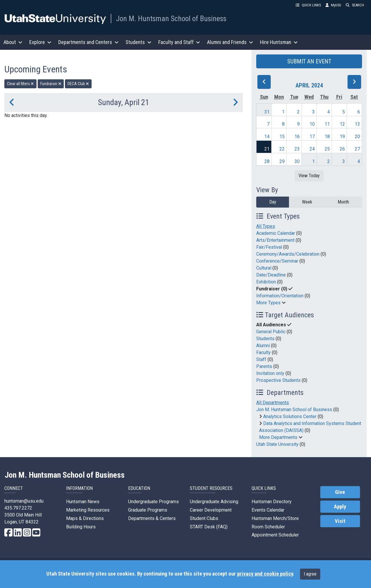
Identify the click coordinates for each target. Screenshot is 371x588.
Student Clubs (204, 518)
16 (297, 137)
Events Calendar (268, 510)
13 (357, 124)
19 (342, 137)
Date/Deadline (271, 275)
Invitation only (270, 373)
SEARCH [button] (355, 5)
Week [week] (307, 202)
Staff (261, 359)
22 (282, 149)
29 (282, 161)
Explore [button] (40, 42)
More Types (268, 303)
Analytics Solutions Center (290, 416)
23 (297, 149)
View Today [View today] (309, 176)
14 (267, 137)
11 (327, 124)
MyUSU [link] (333, 5)
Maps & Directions (85, 518)
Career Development (211, 510)
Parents (264, 366)
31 (267, 112)
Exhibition (266, 282)
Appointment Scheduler (275, 535)
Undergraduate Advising (214, 502)
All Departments (273, 403)
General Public (271, 332)
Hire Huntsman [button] (279, 42)
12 (342, 124)
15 (282, 137)
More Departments (278, 437)
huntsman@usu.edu (24, 501)
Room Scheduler (268, 527)
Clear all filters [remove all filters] (20, 84)
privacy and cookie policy (265, 574)
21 (267, 149)
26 (342, 149)
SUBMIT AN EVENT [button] (309, 61)
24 (312, 149)
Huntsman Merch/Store (275, 518)
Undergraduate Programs (153, 502)
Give (340, 492)
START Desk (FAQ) (209, 527)
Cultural (264, 268)
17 (312, 137)
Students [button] (138, 42)
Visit (340, 521)
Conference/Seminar (277, 261)
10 (312, 124)
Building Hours (81, 527)
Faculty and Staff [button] (179, 42)
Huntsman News (83, 502)
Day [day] (273, 202)
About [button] (13, 42)
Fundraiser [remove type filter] (51, 84)
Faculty (263, 352)
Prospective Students (278, 380)
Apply (340, 507)
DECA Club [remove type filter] (78, 84)
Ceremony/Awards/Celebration (288, 254)
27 (357, 149)
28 (267, 161)
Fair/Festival (269, 247)
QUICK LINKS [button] (308, 5)
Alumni (263, 346)
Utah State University (277, 444)
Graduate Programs (148, 510)
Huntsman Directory (272, 502)
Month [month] (343, 202)
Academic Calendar (276, 233)
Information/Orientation (280, 296)
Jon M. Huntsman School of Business (171, 19)
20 (357, 137)
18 (327, 137)
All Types (266, 226)
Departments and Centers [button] (88, 42)
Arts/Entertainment (275, 240)
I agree (310, 574)
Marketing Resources (88, 510)
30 (297, 161)
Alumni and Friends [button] (230, 42)
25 (327, 149)
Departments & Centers (152, 518)
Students (265, 339)
